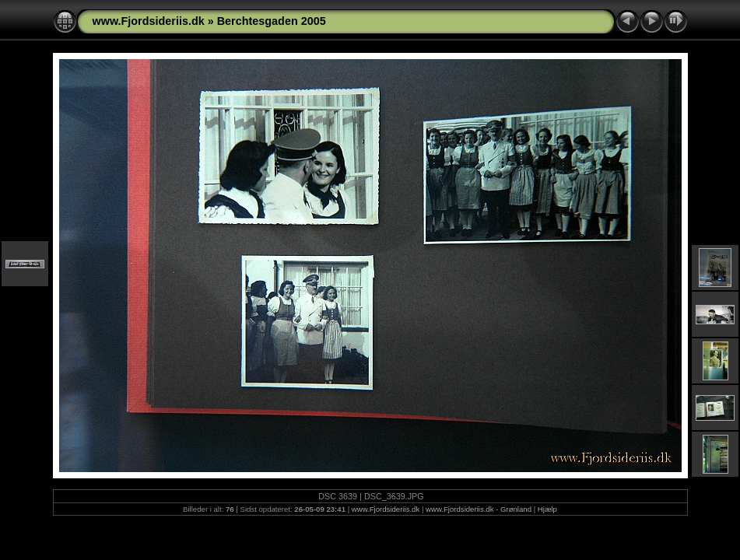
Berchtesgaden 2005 (272, 21)
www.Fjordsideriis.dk (149, 21)
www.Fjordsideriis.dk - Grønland (479, 509)
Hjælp (547, 509)
